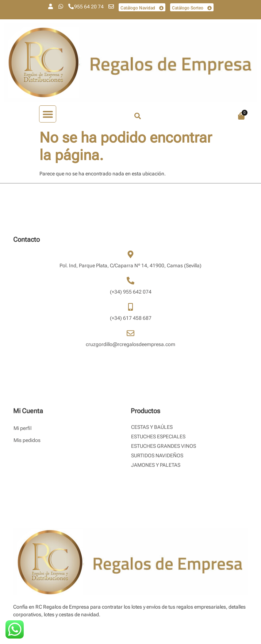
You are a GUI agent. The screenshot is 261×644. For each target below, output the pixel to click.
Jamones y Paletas (156, 465)
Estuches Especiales (158, 437)
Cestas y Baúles (152, 427)
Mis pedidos (27, 440)
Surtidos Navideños (157, 455)
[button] (48, 114)
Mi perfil (22, 428)
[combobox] (165, 116)
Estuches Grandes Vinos (164, 446)
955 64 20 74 (89, 7)
